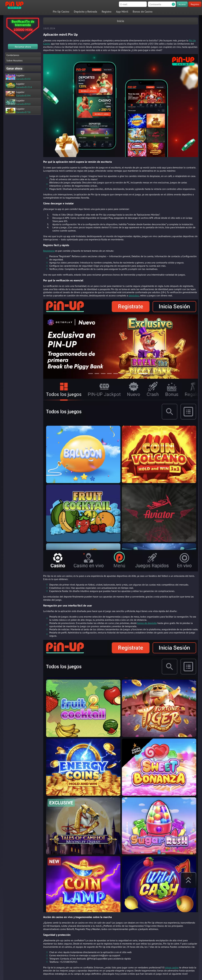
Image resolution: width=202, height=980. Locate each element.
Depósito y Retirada (86, 12)
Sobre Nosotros (15, 60)
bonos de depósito (147, 623)
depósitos (134, 295)
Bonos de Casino (143, 12)
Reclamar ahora (23, 47)
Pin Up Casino (61, 12)
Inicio (121, 21)
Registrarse (49, 251)
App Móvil (122, 12)
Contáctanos (13, 55)
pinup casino (172, 967)
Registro (195, 4)
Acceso (182, 4)
